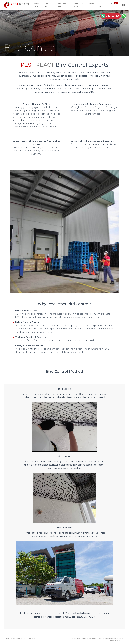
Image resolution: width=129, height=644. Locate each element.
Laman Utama (36, 5)
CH (112, 7)
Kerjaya (92, 4)
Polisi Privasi (29, 638)
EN (112, 3)
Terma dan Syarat (14, 638)
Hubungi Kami (102, 5)
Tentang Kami (48, 5)
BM (116, 3)
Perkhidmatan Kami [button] (62, 5)
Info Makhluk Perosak (78, 5)
